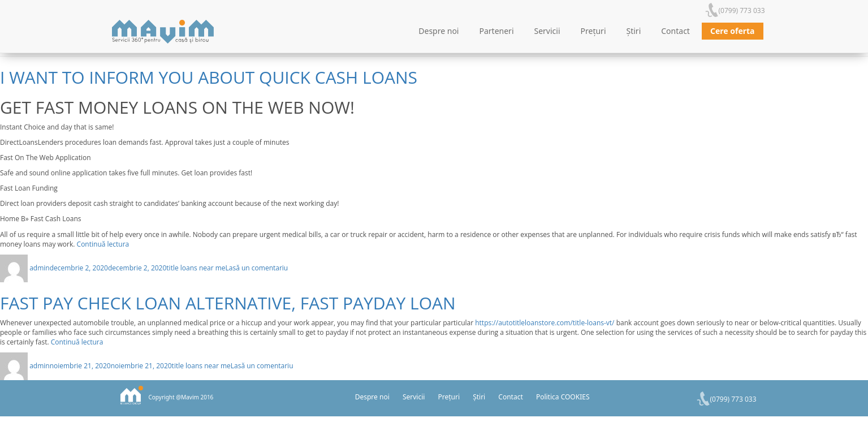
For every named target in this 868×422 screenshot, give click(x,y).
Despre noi (439, 31)
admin (40, 268)
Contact (675, 31)
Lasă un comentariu (257, 268)
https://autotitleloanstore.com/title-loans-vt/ (545, 323)
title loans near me (196, 268)
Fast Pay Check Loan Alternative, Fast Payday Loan (228, 303)
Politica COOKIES (563, 397)
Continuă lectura (103, 244)
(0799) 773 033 (742, 10)
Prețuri (593, 31)
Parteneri (497, 31)
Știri (634, 31)
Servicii (547, 31)
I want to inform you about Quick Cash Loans (209, 77)
